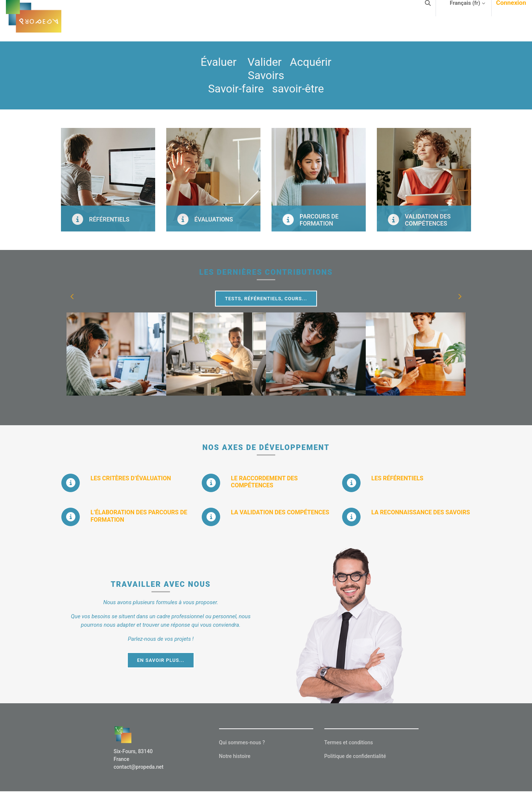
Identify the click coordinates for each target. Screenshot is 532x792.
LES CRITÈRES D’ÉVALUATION (131, 478)
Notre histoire (235, 756)
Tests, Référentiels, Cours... (266, 299)
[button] (72, 297)
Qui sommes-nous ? (242, 742)
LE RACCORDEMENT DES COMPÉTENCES (264, 482)
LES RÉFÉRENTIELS (397, 478)
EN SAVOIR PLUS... (161, 660)
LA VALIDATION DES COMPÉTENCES (280, 512)
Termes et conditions (349, 742)
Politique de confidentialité (355, 756)
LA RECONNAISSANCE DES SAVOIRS (421, 512)
